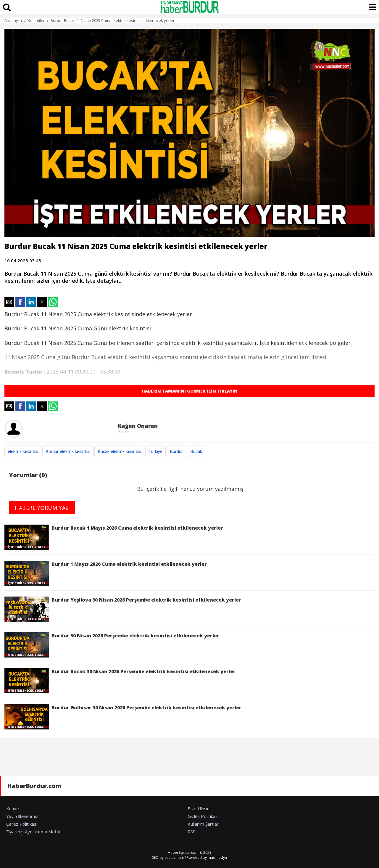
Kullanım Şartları (204, 824)
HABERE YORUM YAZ (42, 508)
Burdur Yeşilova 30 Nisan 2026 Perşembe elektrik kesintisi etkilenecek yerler (123, 609)
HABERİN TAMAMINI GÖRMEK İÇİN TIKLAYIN (190, 391)
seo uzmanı (174, 857)
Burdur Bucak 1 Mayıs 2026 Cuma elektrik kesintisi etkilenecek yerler (114, 537)
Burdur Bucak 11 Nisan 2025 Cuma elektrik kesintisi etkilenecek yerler (113, 20)
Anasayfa (13, 20)
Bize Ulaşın (199, 808)
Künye (13, 808)
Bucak (196, 451)
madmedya (217, 857)
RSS (191, 832)
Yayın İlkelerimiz (22, 816)
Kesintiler (36, 20)
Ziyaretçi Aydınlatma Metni (33, 832)
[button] (9, 302)
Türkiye (155, 451)
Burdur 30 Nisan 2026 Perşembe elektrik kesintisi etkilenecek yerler (112, 645)
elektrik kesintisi (23, 451)
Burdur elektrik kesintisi (68, 451)
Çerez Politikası (22, 824)
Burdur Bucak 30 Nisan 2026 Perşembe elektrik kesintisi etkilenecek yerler (120, 681)
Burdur (176, 451)
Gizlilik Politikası (203, 816)
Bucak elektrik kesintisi (119, 451)
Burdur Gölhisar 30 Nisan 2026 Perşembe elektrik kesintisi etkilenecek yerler (123, 717)
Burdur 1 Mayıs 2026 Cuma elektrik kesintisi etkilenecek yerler (106, 573)
